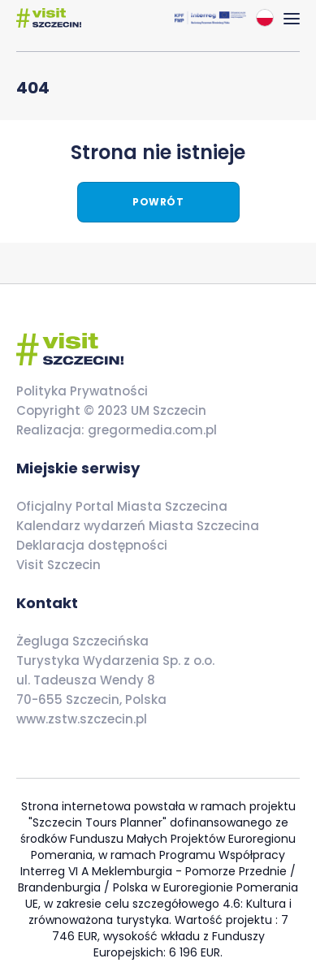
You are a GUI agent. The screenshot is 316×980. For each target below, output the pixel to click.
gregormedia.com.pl (151, 430)
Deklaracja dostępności (92, 545)
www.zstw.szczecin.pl (82, 719)
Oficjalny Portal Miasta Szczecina (122, 506)
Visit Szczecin (58, 565)
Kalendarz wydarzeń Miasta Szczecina (138, 526)
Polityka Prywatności (82, 391)
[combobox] (265, 18)
